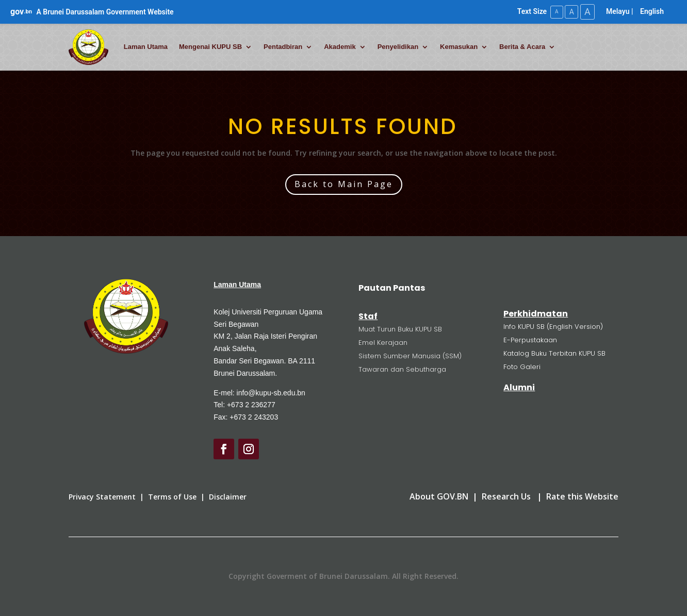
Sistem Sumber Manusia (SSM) (410, 355)
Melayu (618, 11)
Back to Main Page (344, 184)
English (652, 11)
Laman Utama (146, 47)
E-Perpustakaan (530, 339)
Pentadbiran (283, 47)
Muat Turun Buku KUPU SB (400, 329)
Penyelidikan (398, 47)
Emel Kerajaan (383, 342)
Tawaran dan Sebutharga (402, 369)
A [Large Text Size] (587, 12)
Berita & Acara (522, 47)
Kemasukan (459, 47)
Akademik (340, 47)
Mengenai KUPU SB (210, 47)
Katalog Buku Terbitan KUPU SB (554, 353)
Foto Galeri (522, 366)
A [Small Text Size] (555, 12)
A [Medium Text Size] (570, 11)
